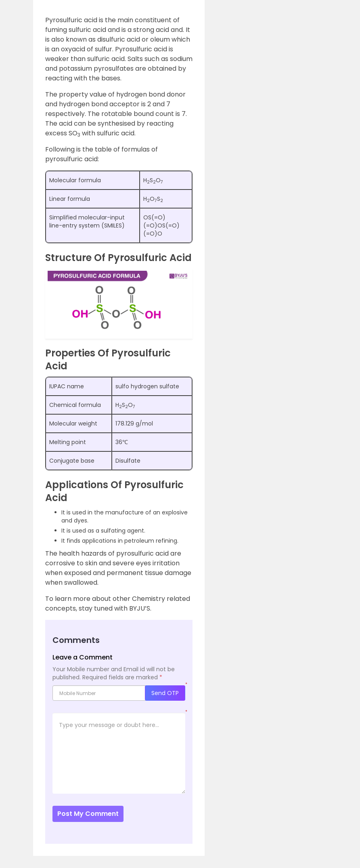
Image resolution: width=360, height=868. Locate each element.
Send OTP (165, 693)
